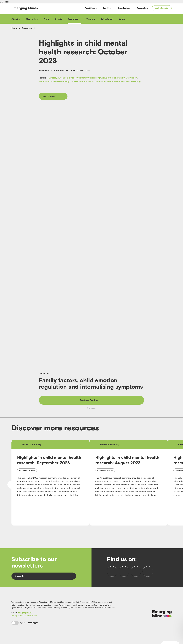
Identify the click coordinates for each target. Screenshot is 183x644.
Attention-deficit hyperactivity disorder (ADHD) (83, 78)
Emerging (25, 8)
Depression (131, 78)
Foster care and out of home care (88, 81)
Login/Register (162, 8)
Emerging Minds (25, 614)
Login (122, 19)
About (16, 19)
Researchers (143, 8)
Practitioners (91, 8)
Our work (32, 19)
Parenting (136, 81)
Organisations (124, 8)
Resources (74, 19)
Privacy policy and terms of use (24, 617)
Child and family (116, 78)
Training (91, 19)
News (47, 19)
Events (58, 19)
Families (107, 8)
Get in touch (107, 19)
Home (14, 28)
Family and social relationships (55, 81)
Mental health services (118, 81)
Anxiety (53, 78)
